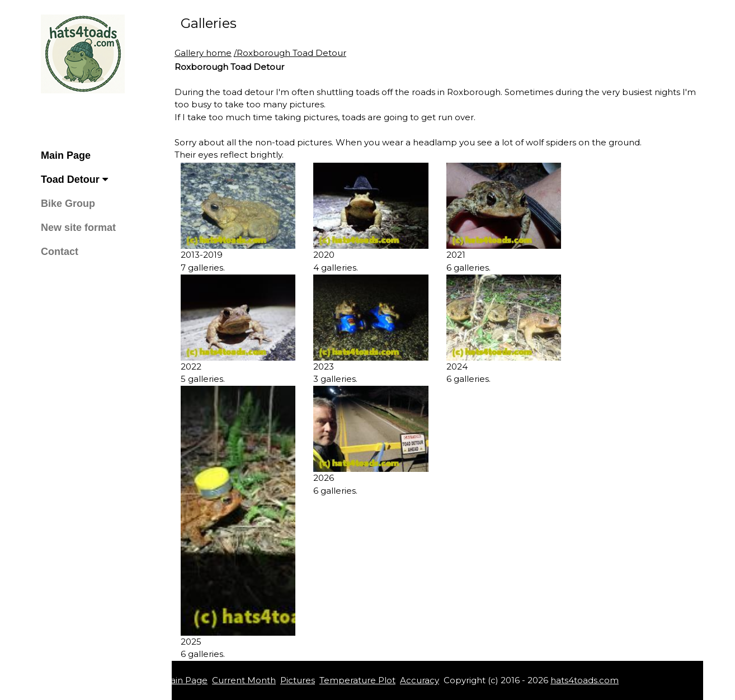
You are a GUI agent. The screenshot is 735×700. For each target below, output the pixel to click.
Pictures (298, 680)
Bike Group (68, 204)
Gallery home (203, 53)
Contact (60, 252)
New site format (78, 228)
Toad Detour (74, 179)
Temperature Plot (357, 680)
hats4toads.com (585, 680)
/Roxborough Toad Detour (290, 53)
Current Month (244, 680)
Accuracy (420, 680)
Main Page (66, 155)
